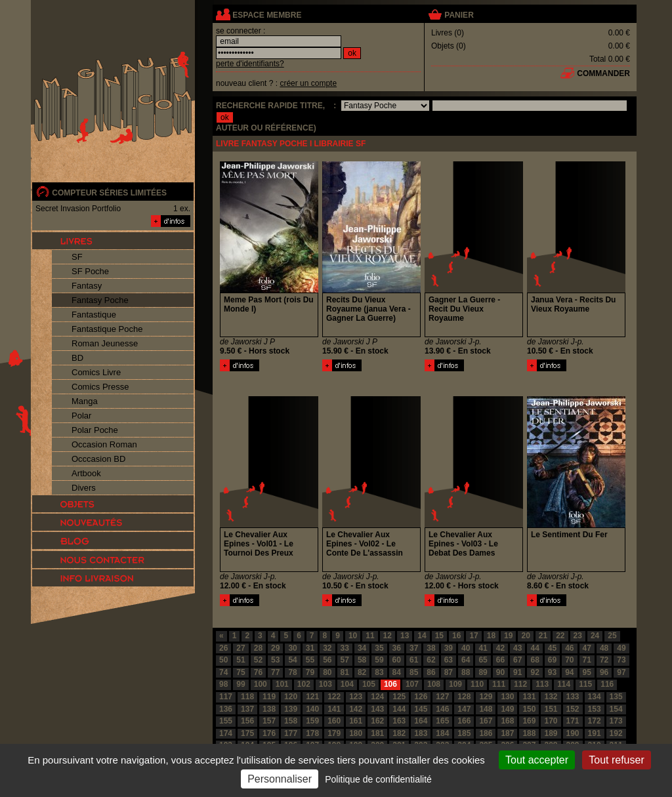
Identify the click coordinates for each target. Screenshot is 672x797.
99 (241, 684)
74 (223, 672)
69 (552, 660)
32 (327, 648)
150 (529, 709)
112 (520, 684)
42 (500, 648)
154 (616, 709)
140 (312, 709)
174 (226, 733)
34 (362, 648)
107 (412, 684)
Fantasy (87, 286)
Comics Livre (96, 372)
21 (543, 636)
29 (275, 648)
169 (529, 721)
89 (483, 672)
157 (269, 721)
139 (291, 709)
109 (455, 684)
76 (258, 672)
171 (573, 721)
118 (247, 697)
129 (486, 697)
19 (508, 636)
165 (442, 721)
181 (377, 733)
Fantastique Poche (107, 329)
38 (431, 648)
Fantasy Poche (100, 300)
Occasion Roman (104, 444)
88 (466, 672)
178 (312, 733)
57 (345, 660)
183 (421, 733)
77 (275, 672)
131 (529, 697)
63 (449, 660)
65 (483, 660)
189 (551, 733)
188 (529, 733)
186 (486, 733)
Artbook (86, 473)
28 (258, 648)
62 (431, 660)
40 (466, 648)
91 (517, 672)
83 (379, 672)
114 (564, 684)
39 (449, 648)
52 (258, 660)
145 (421, 709)
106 (390, 684)
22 (560, 636)
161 (356, 721)
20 (525, 636)
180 (356, 733)
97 (621, 672)
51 (241, 660)
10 (353, 636)
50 (223, 660)
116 (607, 684)
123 (356, 697)
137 (247, 709)
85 (414, 672)
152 (573, 709)
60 (397, 660)
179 (334, 733)
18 (491, 636)
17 (473, 636)
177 (291, 733)
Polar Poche (95, 430)
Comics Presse (100, 387)
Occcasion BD (98, 459)
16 (456, 636)
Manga (85, 401)
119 (269, 697)
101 (282, 684)
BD (77, 358)
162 (377, 721)
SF (77, 257)
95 (587, 672)
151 (551, 709)
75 (241, 672)
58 (362, 660)
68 (535, 660)
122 (334, 697)
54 (292, 660)
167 (486, 721)
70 (569, 660)
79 (310, 672)
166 (464, 721)
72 (604, 660)
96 (604, 672)
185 (464, 733)
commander (603, 73)
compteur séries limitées (109, 193)
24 (595, 636)
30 (292, 648)
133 (573, 697)
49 (621, 648)
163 (399, 721)
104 (347, 684)
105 (369, 684)
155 (226, 721)
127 (442, 697)
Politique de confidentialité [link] (378, 779)
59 (379, 660)
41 (483, 648)
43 (517, 648)
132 (551, 697)
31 (310, 648)
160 (334, 721)
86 (431, 672)
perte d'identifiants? (250, 64)
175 (247, 733)
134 (595, 697)
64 (466, 660)
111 (499, 684)
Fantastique (94, 315)
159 (312, 721)
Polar (81, 416)
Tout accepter (537, 760)
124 (377, 697)
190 (573, 733)
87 (449, 672)
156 (247, 721)
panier (459, 15)
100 (261, 684)
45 (552, 648)
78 (292, 672)
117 (226, 697)
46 (569, 648)
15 (439, 636)
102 (304, 684)
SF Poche (90, 271)
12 (388, 636)
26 (223, 648)
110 (477, 684)
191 (595, 733)
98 (223, 684)
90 (500, 672)
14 (422, 636)
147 (464, 709)
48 (604, 648)
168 (507, 721)
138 (269, 709)
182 (399, 733)
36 (397, 648)
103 (325, 684)
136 (226, 709)
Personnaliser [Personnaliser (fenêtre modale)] (280, 779)
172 (595, 721)
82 (362, 672)
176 (269, 733)
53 (275, 660)
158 (291, 721)
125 (399, 697)
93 (552, 672)
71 (587, 660)
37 (414, 648)
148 (486, 709)
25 (612, 636)
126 (421, 697)
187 (507, 733)
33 (345, 648)
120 (291, 697)
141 (334, 709)
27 (241, 648)
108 (434, 684)
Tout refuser (616, 760)
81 (345, 672)
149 (507, 709)
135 (616, 697)
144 (399, 709)
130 (507, 697)
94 (569, 672)
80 (327, 672)
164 (421, 721)
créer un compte (308, 83)
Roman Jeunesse (105, 343)
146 (442, 709)
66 (500, 660)
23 (578, 636)
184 (442, 733)
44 (535, 648)
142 (356, 709)
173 (616, 721)
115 (585, 684)
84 (397, 672)
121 (312, 697)
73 (621, 660)
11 (370, 636)
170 (551, 721)
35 (379, 648)
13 (405, 636)
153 (595, 709)
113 (542, 684)
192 (616, 733)
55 (310, 660)
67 (517, 660)
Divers (84, 488)
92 (535, 672)
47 (587, 648)
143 (377, 709)
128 (464, 697)
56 (327, 660)
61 (414, 660)
